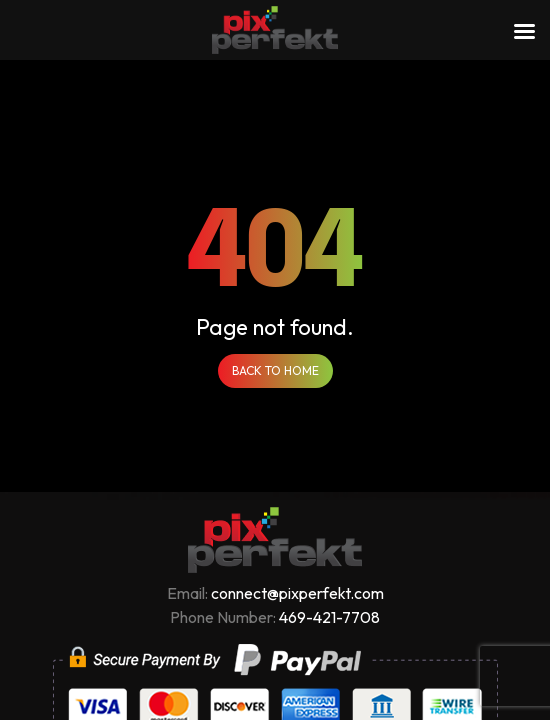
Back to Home (275, 370)
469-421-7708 (329, 617)
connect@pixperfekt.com (297, 593)
